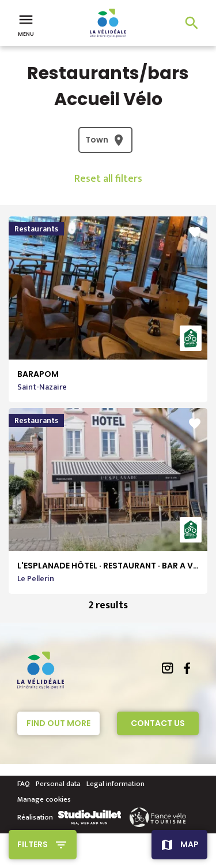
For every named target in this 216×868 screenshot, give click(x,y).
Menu (26, 24)
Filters (33, 844)
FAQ (24, 784)
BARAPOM (38, 374)
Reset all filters (108, 179)
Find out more (58, 723)
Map (190, 844)
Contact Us (158, 723)
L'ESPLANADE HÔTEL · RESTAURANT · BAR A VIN (109, 566)
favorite (195, 232)
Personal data (58, 784)
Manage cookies (44, 799)
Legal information (115, 784)
